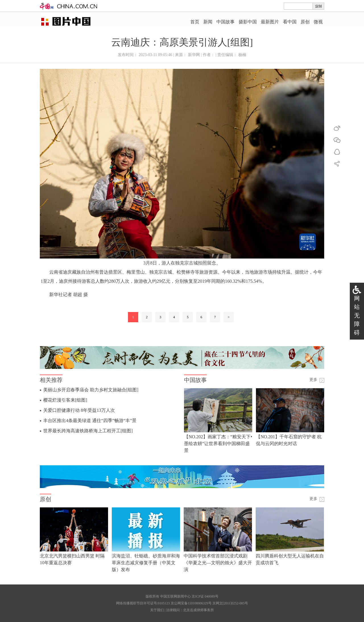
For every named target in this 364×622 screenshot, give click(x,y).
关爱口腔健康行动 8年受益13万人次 (79, 410)
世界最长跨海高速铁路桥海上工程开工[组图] (88, 431)
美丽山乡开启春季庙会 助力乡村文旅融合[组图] (91, 390)
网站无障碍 (357, 315)
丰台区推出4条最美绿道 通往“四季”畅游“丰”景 (90, 420)
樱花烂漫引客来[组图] (65, 400)
